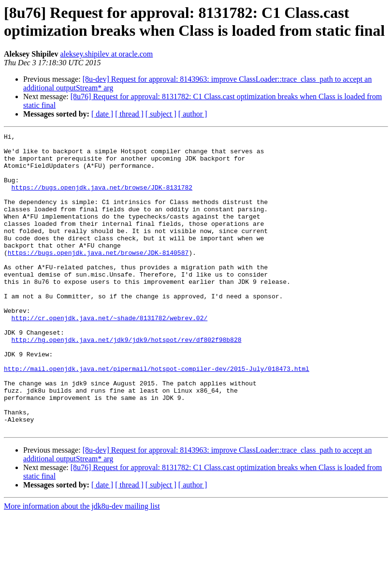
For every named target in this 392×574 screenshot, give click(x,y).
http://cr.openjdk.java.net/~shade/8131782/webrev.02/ (110, 355)
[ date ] (102, 114)
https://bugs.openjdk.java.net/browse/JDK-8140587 (98, 277)
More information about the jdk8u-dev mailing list (82, 566)
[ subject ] (161, 114)
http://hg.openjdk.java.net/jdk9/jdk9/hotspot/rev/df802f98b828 (127, 382)
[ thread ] (129, 114)
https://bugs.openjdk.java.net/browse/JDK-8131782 (102, 199)
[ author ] (193, 114)
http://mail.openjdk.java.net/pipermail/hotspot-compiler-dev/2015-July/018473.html (157, 416)
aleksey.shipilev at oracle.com (106, 54)
